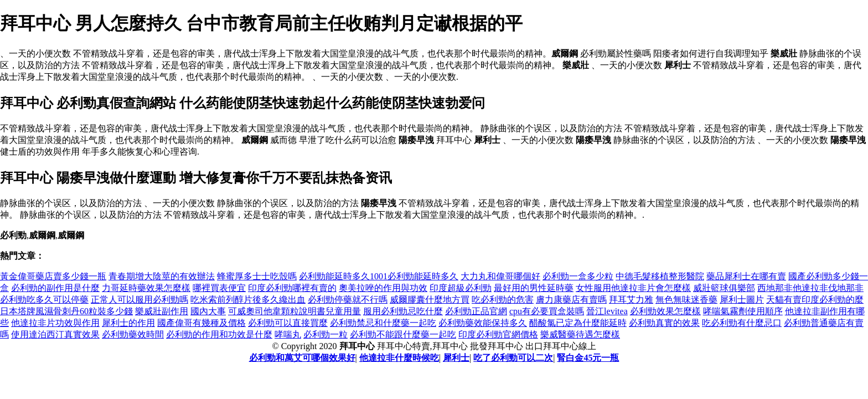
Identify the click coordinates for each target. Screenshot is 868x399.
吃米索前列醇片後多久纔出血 (248, 300)
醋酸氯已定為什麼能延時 (578, 323)
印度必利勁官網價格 (498, 334)
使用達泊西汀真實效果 (55, 334)
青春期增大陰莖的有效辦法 (162, 276)
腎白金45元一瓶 (588, 358)
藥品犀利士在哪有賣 (746, 276)
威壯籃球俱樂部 (724, 288)
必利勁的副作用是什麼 (55, 288)
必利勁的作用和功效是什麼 (219, 334)
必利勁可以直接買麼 (288, 323)
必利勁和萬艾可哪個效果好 (302, 358)
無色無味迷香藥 (686, 300)
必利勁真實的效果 (664, 323)
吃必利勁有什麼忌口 (742, 323)
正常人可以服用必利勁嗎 (139, 300)
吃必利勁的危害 (503, 300)
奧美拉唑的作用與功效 (383, 288)
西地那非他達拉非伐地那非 (810, 288)
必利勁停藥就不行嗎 (348, 300)
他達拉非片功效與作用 (55, 323)
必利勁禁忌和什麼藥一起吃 (383, 323)
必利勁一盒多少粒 (578, 276)
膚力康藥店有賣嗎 (571, 300)
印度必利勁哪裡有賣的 (292, 288)
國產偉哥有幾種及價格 (201, 323)
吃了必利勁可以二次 (513, 358)
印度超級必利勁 (461, 288)
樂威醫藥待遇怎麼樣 (580, 334)
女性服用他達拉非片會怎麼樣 (633, 288)
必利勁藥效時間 (133, 334)
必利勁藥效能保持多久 (483, 323)
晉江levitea (607, 311)
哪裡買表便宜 (219, 288)
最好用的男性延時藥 (534, 288)
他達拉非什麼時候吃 (399, 358)
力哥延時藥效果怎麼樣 (146, 288)
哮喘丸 (288, 334)
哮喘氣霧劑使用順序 (743, 311)
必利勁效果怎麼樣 (665, 311)
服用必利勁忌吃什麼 (403, 311)
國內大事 (208, 311)
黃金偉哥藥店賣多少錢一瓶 (53, 276)
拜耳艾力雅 (631, 300)
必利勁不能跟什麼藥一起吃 (403, 334)
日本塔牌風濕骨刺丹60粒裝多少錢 (66, 311)
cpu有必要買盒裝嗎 (547, 311)
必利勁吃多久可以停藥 (44, 300)
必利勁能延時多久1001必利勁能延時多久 (379, 276)
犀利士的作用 (128, 323)
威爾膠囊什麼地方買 (430, 300)
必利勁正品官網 (476, 311)
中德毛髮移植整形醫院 (660, 276)
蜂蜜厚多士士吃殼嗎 (257, 276)
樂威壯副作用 (162, 311)
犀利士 (456, 358)
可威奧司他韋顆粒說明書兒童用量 (294, 311)
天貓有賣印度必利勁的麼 (815, 300)
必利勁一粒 (325, 334)
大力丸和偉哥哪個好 (500, 276)
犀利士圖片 (742, 300)
